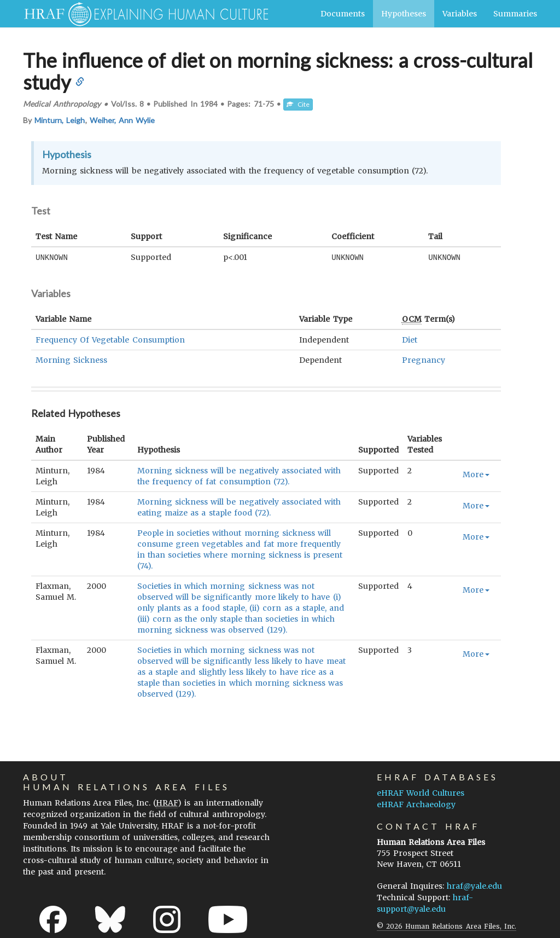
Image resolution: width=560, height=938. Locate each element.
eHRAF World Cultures (421, 792)
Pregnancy (424, 360)
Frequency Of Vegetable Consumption (110, 339)
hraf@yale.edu (474, 885)
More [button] (476, 474)
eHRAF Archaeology (416, 804)
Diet (410, 339)
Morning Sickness (71, 360)
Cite (298, 104)
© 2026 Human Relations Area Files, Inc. (447, 926)
